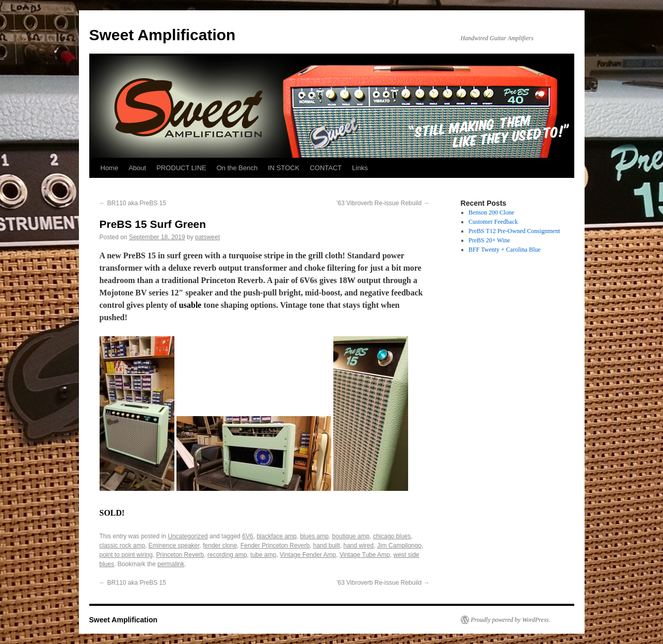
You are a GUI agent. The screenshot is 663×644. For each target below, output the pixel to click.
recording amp (227, 555)
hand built (327, 546)
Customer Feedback (493, 222)
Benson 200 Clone (491, 212)
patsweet (207, 237)
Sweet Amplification (163, 35)
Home (110, 168)
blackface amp (276, 536)
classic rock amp (123, 546)
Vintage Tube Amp (365, 555)
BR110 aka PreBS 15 (133, 203)
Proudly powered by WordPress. (511, 620)
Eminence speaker (174, 546)
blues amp (314, 536)
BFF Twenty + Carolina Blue (505, 250)
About (137, 168)
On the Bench (237, 168)
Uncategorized (188, 536)
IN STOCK (284, 168)
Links (360, 168)
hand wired (358, 546)
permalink (171, 564)
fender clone (220, 546)
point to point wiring (126, 555)
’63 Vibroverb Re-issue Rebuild (383, 203)
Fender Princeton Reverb (275, 546)
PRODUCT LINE (181, 168)
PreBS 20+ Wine (489, 240)
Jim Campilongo (399, 546)
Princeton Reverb (180, 555)
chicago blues (392, 536)
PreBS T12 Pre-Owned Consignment (514, 231)
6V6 (247, 536)
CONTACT (326, 168)
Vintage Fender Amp (308, 555)
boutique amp (351, 536)
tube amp (263, 555)
